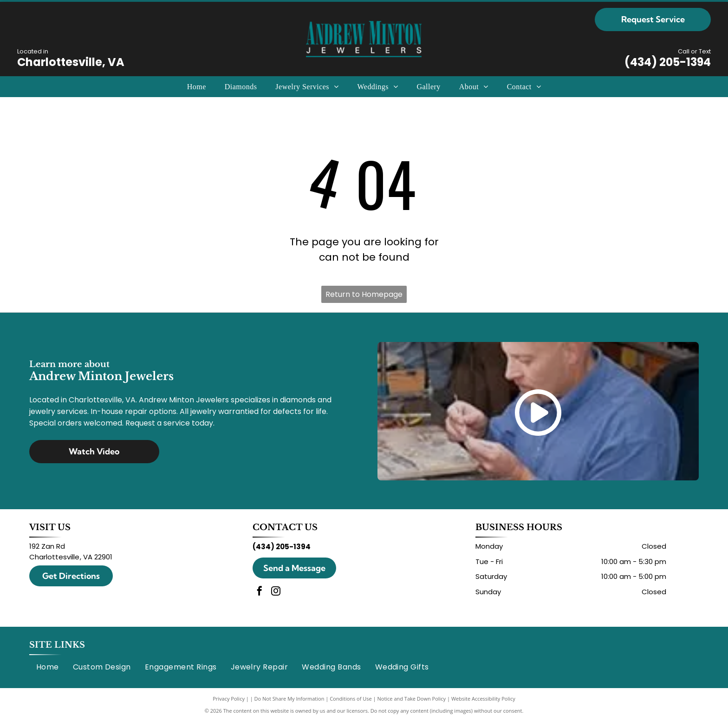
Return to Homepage (364, 294)
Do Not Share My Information (289, 699)
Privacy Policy (229, 699)
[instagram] (276, 592)
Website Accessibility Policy (483, 699)
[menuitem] (197, 86)
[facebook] (260, 592)
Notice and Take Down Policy (412, 699)
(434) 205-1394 (668, 62)
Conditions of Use (351, 699)
